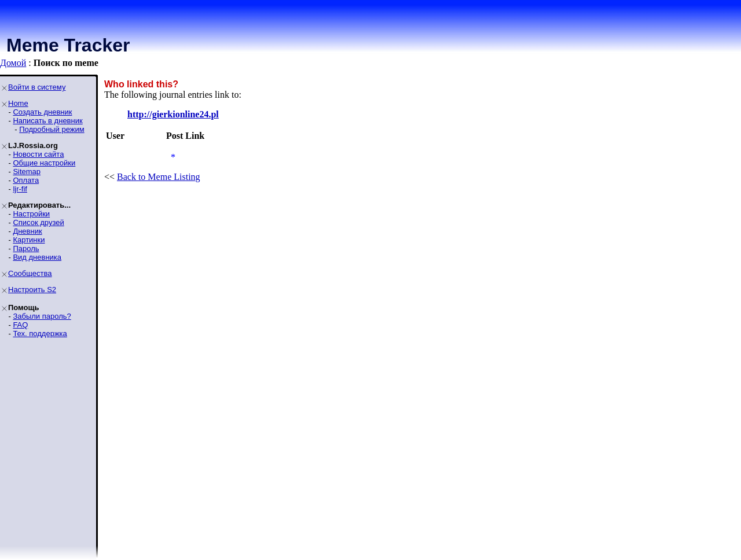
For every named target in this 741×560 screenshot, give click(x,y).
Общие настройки (44, 163)
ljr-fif (20, 189)
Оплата (26, 180)
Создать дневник (42, 112)
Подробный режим (52, 129)
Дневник (27, 231)
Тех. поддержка (40, 334)
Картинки (29, 240)
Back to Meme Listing (159, 177)
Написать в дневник (47, 121)
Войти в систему (37, 87)
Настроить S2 (32, 290)
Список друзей (38, 222)
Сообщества (30, 273)
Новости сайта (38, 154)
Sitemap (27, 172)
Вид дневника (37, 257)
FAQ (20, 325)
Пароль (26, 248)
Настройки (31, 214)
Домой (13, 63)
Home (18, 103)
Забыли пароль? (42, 316)
